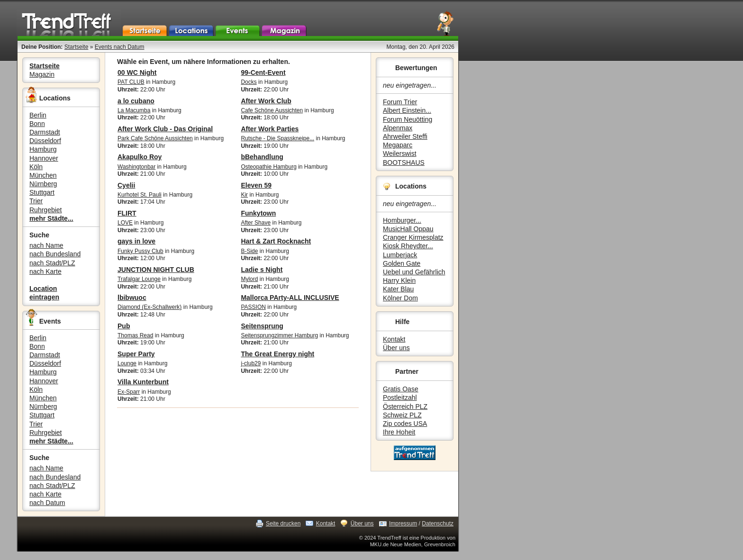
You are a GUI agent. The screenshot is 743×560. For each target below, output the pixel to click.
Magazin (42, 74)
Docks (249, 82)
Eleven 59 (256, 185)
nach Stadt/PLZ (52, 263)
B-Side (249, 251)
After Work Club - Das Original (165, 129)
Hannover (44, 158)
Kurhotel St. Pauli (140, 195)
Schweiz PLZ (402, 415)
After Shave (256, 223)
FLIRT (127, 213)
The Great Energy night (277, 354)
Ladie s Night (262, 270)
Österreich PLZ (405, 406)
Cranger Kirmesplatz (413, 237)
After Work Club (266, 101)
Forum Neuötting (408, 119)
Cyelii (126, 185)
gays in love (136, 241)
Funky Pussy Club (140, 251)
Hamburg (43, 149)
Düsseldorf (45, 141)
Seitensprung (262, 326)
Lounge (127, 363)
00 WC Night (137, 72)
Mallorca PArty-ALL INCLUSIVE (290, 298)
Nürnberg (43, 184)
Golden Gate (402, 263)
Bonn (37, 124)
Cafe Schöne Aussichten (272, 110)
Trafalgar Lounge (139, 279)
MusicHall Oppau (408, 229)
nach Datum (47, 503)
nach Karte (45, 271)
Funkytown (258, 213)
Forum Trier (400, 102)
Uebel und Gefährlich (414, 272)
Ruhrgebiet (46, 210)
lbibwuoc (132, 298)
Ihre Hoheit (399, 432)
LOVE (125, 223)
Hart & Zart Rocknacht (276, 241)
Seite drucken (283, 524)
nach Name (46, 245)
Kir (244, 195)
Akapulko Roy (140, 157)
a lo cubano (136, 101)
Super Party (136, 354)
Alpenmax (398, 128)
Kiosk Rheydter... (408, 246)
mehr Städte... (51, 218)
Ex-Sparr (129, 392)
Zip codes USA (405, 424)
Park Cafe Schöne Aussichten (155, 138)
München (43, 175)
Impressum (403, 524)
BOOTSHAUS (404, 163)
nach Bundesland (55, 254)
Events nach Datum (120, 47)
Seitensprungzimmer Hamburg (279, 335)
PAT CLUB (131, 82)
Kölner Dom (400, 298)
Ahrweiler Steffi (405, 136)
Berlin (38, 115)
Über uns (396, 348)
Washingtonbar (136, 167)
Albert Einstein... (407, 110)
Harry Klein (399, 280)
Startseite (77, 47)
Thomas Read (135, 335)
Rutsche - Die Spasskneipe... (277, 138)
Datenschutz (438, 524)
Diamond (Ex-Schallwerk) (150, 307)
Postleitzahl (400, 397)
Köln (36, 167)
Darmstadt (45, 132)
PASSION (253, 307)
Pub (124, 326)
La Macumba (134, 110)
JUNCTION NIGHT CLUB (156, 270)
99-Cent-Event (263, 72)
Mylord (249, 279)
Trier (36, 201)
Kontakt (394, 339)
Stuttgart (42, 192)
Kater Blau (398, 289)
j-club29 (251, 363)
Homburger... (402, 220)
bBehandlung (262, 157)
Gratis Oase (401, 389)
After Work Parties (270, 129)
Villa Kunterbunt (143, 382)
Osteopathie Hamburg (268, 167)
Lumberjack (400, 255)
